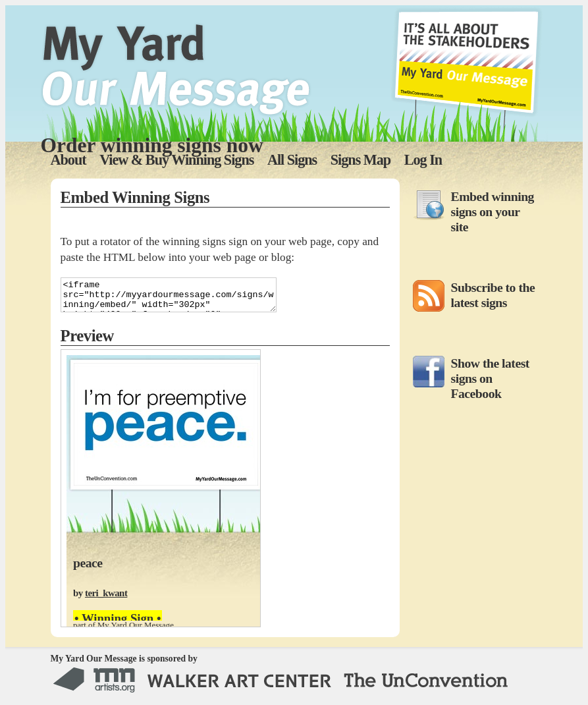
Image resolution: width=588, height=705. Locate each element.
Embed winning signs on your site (493, 211)
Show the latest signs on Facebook (490, 378)
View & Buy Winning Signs (176, 160)
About (68, 160)
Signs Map (361, 160)
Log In (423, 160)
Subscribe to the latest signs (493, 295)
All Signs (292, 160)
